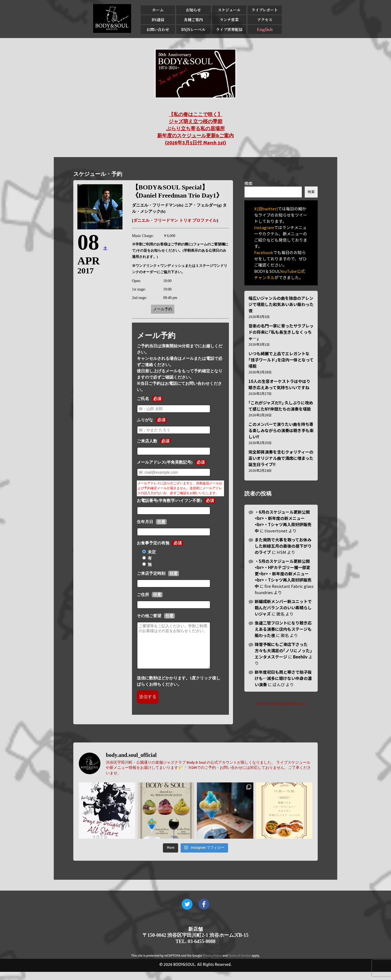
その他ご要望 (149, 616)
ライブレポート (265, 10)
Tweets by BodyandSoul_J (281, 703)
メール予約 (163, 309)
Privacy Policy (212, 964)
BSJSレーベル (193, 29)
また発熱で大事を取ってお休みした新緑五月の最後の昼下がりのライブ (283, 546)
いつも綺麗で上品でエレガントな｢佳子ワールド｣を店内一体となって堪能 (281, 360)
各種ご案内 (193, 20)
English (264, 29)
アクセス (264, 20)
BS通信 (158, 20)
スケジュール (229, 10)
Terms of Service (240, 964)
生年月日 (145, 522)
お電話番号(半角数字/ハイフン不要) (169, 501)
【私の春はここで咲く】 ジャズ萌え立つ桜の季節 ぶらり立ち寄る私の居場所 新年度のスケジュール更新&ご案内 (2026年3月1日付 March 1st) (195, 129)
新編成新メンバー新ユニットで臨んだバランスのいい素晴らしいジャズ (283, 608)
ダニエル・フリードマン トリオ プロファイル (175, 220)
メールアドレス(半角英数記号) (165, 462)
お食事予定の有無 (153, 543)
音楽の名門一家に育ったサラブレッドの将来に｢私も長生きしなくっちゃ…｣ (281, 332)
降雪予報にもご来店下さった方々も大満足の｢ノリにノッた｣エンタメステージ (283, 650)
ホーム (158, 10)
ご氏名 (143, 399)
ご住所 (143, 595)
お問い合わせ (158, 29)
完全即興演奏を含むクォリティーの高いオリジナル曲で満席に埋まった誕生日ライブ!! (281, 458)
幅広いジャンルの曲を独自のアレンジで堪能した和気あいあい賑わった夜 (281, 304)
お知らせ (193, 10)
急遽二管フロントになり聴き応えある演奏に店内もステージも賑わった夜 (283, 629)
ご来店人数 (147, 441)
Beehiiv (300, 657)
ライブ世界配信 (229, 29)
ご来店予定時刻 (151, 573)
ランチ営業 (229, 20)
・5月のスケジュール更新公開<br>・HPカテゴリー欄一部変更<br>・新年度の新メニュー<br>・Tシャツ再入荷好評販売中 (283, 574)
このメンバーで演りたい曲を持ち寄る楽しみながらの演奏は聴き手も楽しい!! (281, 430)
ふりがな (145, 420)
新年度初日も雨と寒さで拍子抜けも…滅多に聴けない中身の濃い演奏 (283, 678)
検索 (248, 183)
